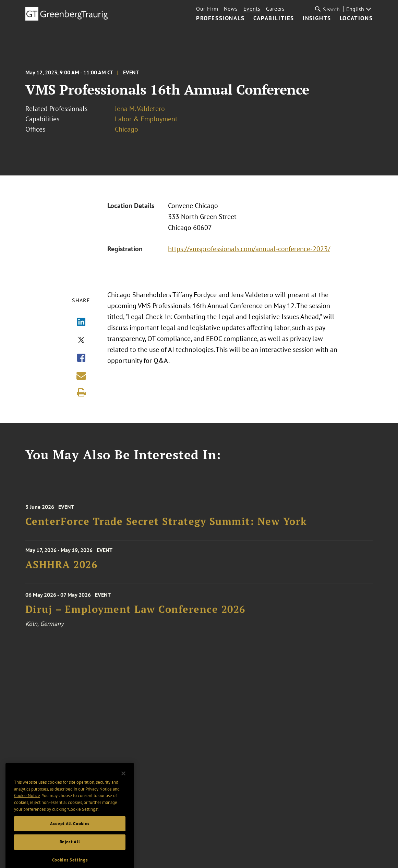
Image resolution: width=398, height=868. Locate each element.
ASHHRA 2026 (62, 569)
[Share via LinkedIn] (81, 322)
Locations (356, 19)
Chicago (126, 129)
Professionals (220, 19)
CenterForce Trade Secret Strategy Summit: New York (166, 528)
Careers (275, 9)
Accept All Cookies (70, 838)
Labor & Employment (146, 119)
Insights (317, 19)
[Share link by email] (81, 376)
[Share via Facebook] (81, 358)
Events (252, 9)
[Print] (81, 392)
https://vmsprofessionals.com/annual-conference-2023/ (249, 249)
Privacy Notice (99, 803)
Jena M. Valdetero (140, 109)
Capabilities (274, 19)
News (231, 9)
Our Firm (207, 9)
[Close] (123, 788)
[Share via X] (81, 341)
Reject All (70, 857)
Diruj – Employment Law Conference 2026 (135, 617)
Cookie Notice (27, 810)
